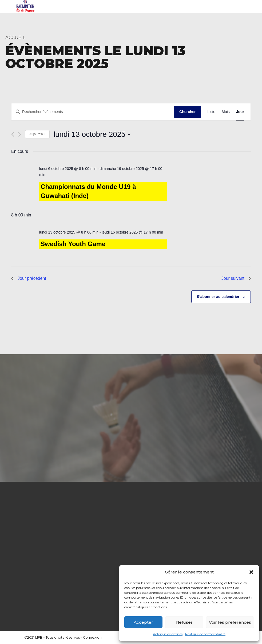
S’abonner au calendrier (218, 297)
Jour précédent (29, 278)
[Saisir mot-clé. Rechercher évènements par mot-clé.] (93, 112)
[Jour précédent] (13, 134)
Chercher (187, 112)
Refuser (184, 622)
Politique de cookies (168, 634)
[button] (251, 572)
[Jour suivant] (20, 134)
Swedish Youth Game (73, 244)
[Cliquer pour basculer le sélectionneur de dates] (92, 134)
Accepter (143, 622)
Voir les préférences (230, 622)
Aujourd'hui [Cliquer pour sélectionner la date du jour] (37, 134)
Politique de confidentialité (205, 634)
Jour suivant (236, 278)
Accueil (15, 37)
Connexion (92, 637)
